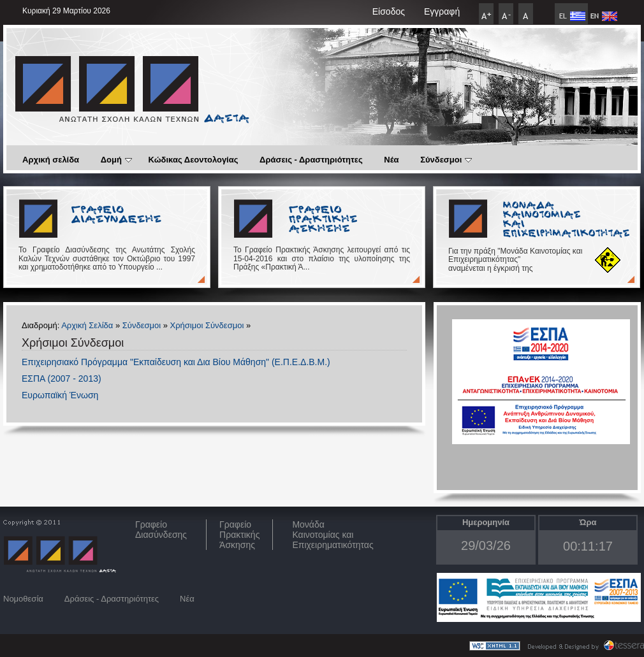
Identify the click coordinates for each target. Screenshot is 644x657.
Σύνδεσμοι (446, 160)
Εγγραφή (442, 11)
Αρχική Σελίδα (87, 325)
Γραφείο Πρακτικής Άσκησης (239, 535)
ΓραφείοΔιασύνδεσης (161, 530)
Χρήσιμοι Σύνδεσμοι (207, 325)
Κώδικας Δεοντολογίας (194, 160)
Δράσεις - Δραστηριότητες (311, 160)
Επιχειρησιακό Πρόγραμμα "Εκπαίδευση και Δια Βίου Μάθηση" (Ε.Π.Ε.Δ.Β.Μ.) (176, 362)
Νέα (391, 160)
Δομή (116, 160)
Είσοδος (389, 11)
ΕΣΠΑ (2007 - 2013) (62, 379)
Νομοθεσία (23, 599)
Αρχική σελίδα (51, 160)
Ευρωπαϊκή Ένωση (60, 395)
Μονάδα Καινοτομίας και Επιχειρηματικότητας (333, 535)
